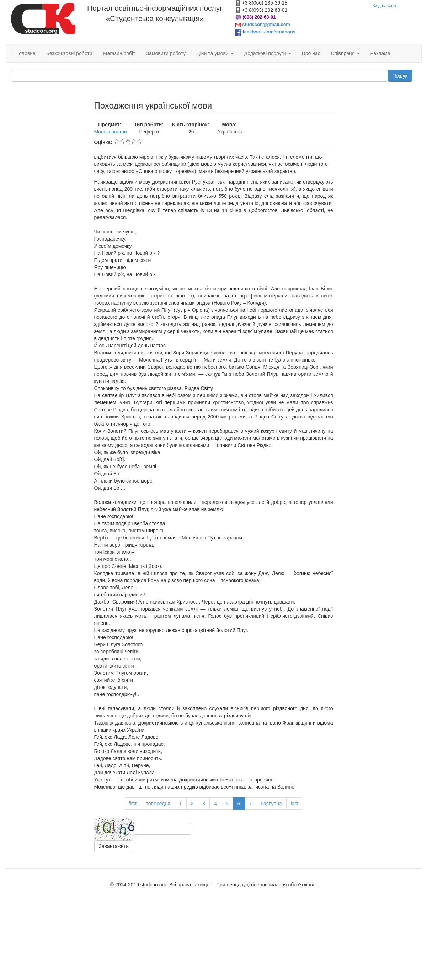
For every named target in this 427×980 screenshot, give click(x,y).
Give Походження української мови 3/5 (128, 141)
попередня (158, 804)
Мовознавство (111, 132)
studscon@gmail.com (266, 24)
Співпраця (345, 53)
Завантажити (114, 846)
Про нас (311, 53)
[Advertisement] (47, 137)
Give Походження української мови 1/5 (117, 141)
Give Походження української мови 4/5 (134, 141)
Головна (26, 53)
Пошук (400, 76)
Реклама (380, 53)
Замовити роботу (166, 53)
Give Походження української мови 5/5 (139, 141)
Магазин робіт (119, 53)
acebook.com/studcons (269, 32)
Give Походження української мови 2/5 (122, 141)
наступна (271, 804)
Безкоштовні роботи (69, 53)
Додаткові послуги (268, 53)
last (295, 804)
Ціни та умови (215, 53)
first (133, 804)
